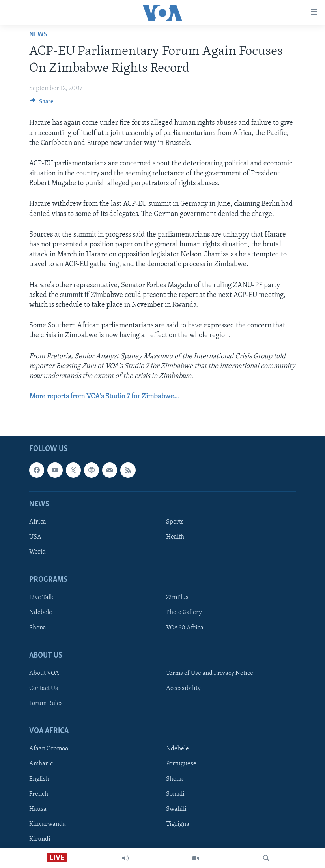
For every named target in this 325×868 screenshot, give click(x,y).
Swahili (176, 809)
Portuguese (181, 764)
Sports (175, 522)
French (39, 794)
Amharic (41, 764)
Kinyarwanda (48, 824)
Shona (38, 628)
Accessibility (183, 688)
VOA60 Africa (185, 628)
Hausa (38, 809)
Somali (175, 794)
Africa (38, 522)
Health (175, 537)
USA (35, 537)
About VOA (44, 673)
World (37, 552)
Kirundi (40, 839)
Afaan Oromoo (49, 749)
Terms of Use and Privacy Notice (210, 673)
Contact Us (44, 688)
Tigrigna (178, 824)
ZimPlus (177, 598)
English (39, 779)
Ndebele (41, 613)
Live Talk (41, 598)
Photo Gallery (184, 613)
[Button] (41, 103)
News (38, 35)
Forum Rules (46, 703)
